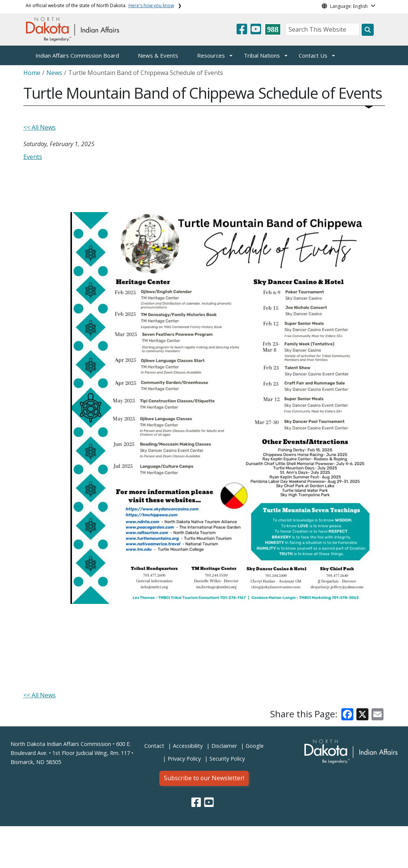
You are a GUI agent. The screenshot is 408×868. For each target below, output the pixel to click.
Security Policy (227, 759)
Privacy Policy (184, 759)
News (54, 73)
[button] (243, 31)
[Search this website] (368, 30)
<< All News (40, 127)
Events (33, 157)
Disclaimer (224, 746)
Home (32, 73)
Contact (154, 746)
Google (255, 746)
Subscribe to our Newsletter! (204, 778)
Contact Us (313, 55)
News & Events (158, 55)
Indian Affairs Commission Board (77, 55)
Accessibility (188, 746)
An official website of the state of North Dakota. (100, 5)
